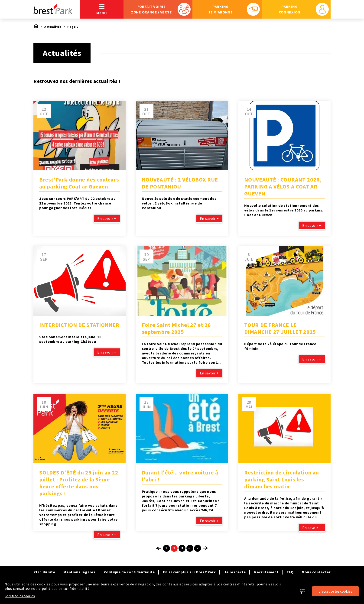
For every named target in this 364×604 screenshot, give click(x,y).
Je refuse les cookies (20, 596)
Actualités (53, 27)
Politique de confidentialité (129, 572)
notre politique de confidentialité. (61, 588)
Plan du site (44, 572)
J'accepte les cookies (335, 591)
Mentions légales (79, 572)
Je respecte (235, 572)
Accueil (36, 26)
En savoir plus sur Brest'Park (189, 572)
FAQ (290, 572)
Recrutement (266, 572)
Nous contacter (316, 572)
